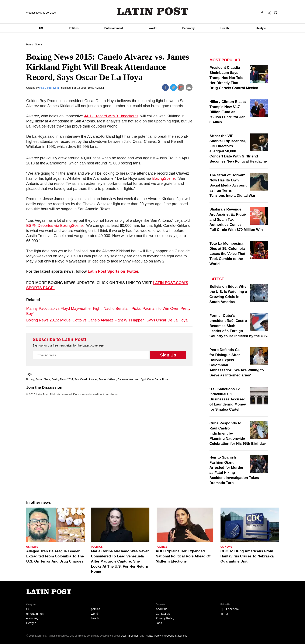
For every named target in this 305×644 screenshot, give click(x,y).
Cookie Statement (176, 636)
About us (162, 609)
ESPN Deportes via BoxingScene (55, 226)
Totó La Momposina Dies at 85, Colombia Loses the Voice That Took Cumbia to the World (227, 254)
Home (30, 45)
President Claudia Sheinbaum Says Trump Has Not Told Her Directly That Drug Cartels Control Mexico (234, 78)
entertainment (35, 614)
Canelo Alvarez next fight (132, 379)
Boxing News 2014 (62, 379)
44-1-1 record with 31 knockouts (111, 116)
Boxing (30, 379)
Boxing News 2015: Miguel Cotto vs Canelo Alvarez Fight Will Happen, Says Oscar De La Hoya (107, 320)
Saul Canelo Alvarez (86, 379)
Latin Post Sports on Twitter (113, 271)
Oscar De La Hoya (158, 379)
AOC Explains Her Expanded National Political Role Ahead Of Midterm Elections (183, 556)
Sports (39, 45)
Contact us (163, 614)
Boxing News (43, 379)
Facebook (233, 609)
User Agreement (130, 636)
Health (225, 28)
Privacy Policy (165, 618)
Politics (74, 28)
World (153, 28)
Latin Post (152, 11)
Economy (189, 28)
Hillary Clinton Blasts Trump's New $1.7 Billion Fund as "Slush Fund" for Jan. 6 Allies (228, 112)
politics (96, 609)
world (95, 614)
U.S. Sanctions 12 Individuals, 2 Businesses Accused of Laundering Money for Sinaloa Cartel (228, 399)
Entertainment (114, 28)
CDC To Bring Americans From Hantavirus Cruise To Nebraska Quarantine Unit (247, 556)
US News (32, 547)
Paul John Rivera (50, 88)
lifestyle (31, 623)
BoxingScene (163, 178)
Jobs (159, 623)
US (41, 28)
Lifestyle (260, 28)
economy (32, 618)
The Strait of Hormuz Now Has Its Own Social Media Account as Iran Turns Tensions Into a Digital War (232, 185)
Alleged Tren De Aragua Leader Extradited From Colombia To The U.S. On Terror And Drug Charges (55, 556)
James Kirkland (107, 379)
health (95, 618)
